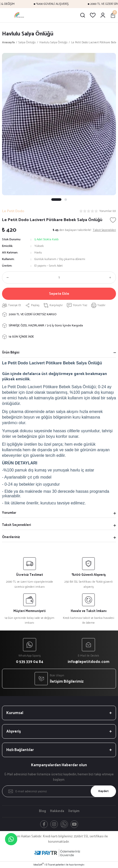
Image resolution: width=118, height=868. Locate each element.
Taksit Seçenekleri (16, 525)
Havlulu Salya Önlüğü (28, 34)
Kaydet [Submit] (103, 791)
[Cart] (113, 15)
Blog (42, 811)
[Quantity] (59, 278)
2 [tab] (66, 200)
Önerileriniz (11, 537)
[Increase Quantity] (111, 278)
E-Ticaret (50, 865)
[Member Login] (103, 15)
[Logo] (19, 15)
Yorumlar (9, 513)
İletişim (74, 811)
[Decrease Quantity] (7, 278)
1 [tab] (56, 200)
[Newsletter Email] (59, 791)
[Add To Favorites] (113, 220)
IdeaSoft (39, 865)
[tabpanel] (59, 124)
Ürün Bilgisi (11, 353)
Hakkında (57, 811)
